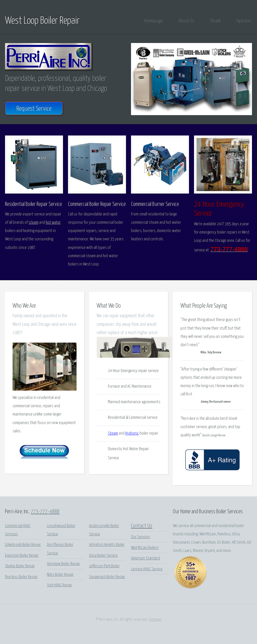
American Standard (146, 558)
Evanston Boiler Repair (22, 556)
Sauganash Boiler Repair (107, 577)
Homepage (153, 21)
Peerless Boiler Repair (21, 577)
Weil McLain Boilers (145, 548)
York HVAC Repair (59, 585)
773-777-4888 (45, 512)
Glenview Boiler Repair (63, 564)
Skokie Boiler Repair (20, 566)
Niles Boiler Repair (60, 575)
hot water (53, 223)
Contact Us (142, 526)
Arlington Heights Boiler (107, 545)
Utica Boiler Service (103, 556)
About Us (186, 21)
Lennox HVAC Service (147, 569)
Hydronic (244, 21)
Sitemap (155, 620)
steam (34, 223)
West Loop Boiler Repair (42, 21)
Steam (215, 21)
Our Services (141, 537)
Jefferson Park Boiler (104, 566)
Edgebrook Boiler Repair (23, 545)
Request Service (34, 109)
